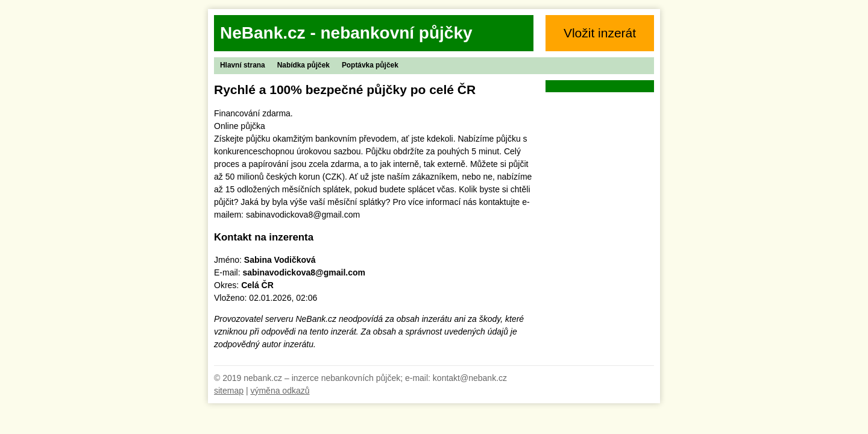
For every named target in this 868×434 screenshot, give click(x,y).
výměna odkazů (280, 391)
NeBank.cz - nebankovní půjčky (346, 33)
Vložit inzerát (600, 33)
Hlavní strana (243, 65)
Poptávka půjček (370, 65)
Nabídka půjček (303, 65)
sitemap (229, 391)
